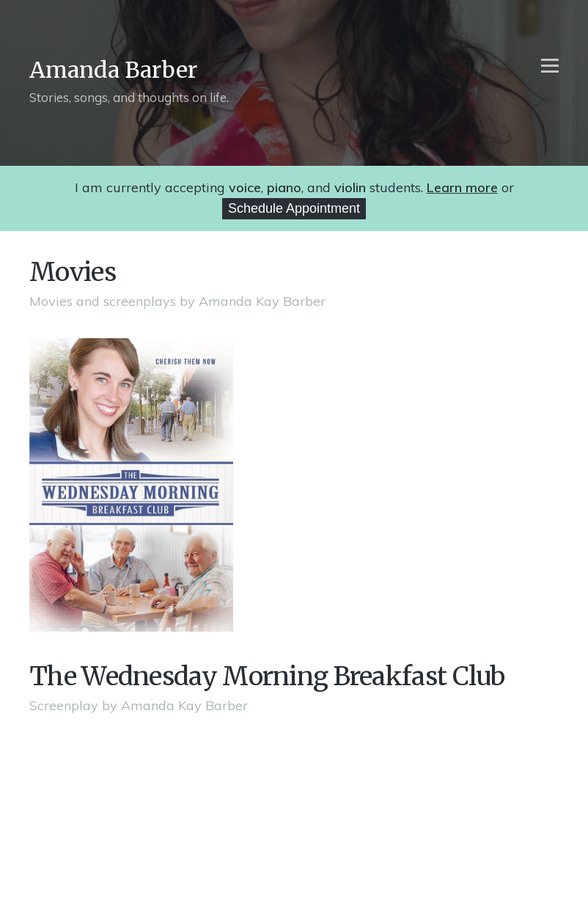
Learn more (462, 187)
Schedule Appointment (294, 208)
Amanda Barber (113, 70)
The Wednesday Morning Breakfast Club (267, 676)
